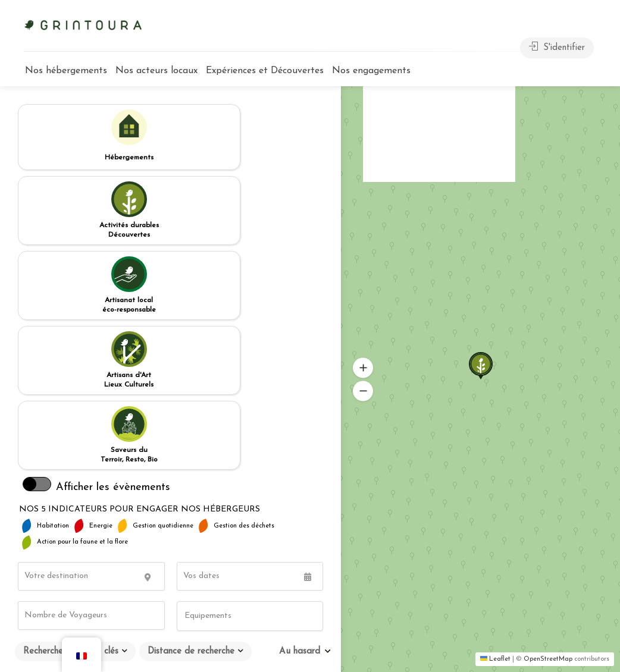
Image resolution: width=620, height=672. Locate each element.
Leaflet (495, 659)
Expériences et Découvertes (265, 71)
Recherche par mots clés (71, 435)
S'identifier (557, 47)
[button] (472, 353)
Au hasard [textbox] (300, 435)
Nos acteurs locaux (156, 71)
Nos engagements (371, 71)
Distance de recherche (191, 435)
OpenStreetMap (548, 659)
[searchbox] (239, 400)
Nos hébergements (66, 71)
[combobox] (250, 400)
